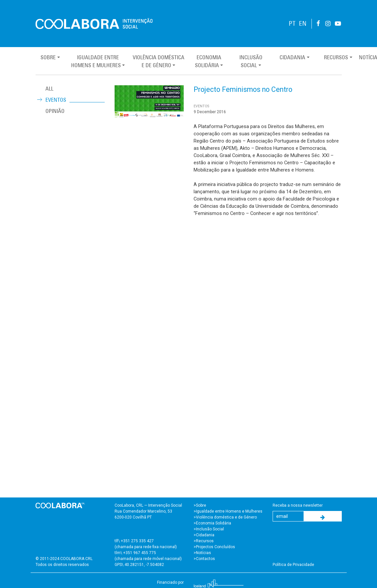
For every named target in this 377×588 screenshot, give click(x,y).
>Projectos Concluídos (214, 547)
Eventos (56, 100)
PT (292, 24)
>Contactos (204, 559)
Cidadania (292, 57)
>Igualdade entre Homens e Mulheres (228, 511)
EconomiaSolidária (208, 61)
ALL (49, 89)
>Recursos (204, 541)
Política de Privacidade (293, 565)
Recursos (336, 57)
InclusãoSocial (251, 61)
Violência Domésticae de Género (159, 61)
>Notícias (202, 553)
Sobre (48, 57)
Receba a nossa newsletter (298, 505)
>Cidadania (204, 535)
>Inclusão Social (209, 529)
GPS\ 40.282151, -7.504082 (139, 565)
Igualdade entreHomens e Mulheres (96, 61)
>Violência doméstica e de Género (225, 517)
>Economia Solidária (212, 523)
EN (303, 24)
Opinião (55, 111)
